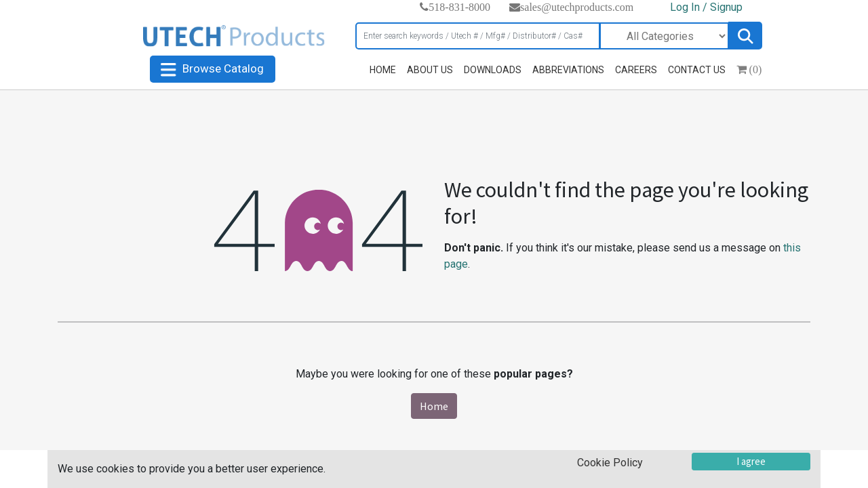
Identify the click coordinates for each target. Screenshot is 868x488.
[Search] (478, 36)
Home (434, 406)
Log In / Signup (706, 7)
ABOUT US (430, 70)
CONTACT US (697, 70)
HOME (383, 70)
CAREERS (636, 70)
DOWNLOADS (493, 70)
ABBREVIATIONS (568, 70)
